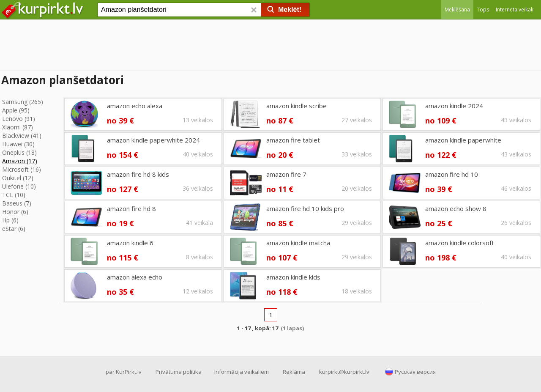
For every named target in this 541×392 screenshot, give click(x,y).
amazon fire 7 (286, 174)
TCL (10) (14, 195)
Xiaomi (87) (18, 127)
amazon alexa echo (135, 277)
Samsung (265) (23, 102)
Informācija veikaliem (242, 372)
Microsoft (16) (22, 169)
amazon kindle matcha (298, 243)
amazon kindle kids (293, 277)
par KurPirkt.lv (124, 372)
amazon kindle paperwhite (463, 140)
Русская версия (415, 372)
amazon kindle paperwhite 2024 (153, 140)
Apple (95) (16, 110)
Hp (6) (10, 220)
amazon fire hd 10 (452, 174)
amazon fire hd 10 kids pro (305, 208)
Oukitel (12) (18, 178)
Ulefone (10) (19, 186)
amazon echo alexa (135, 106)
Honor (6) (15, 212)
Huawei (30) (18, 144)
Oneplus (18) (19, 152)
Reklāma (294, 372)
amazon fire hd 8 (131, 208)
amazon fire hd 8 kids (138, 174)
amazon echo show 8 (456, 208)
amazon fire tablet (293, 140)
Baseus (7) (17, 203)
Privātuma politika (179, 372)
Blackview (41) (22, 136)
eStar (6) (14, 229)
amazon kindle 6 (130, 243)
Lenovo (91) (19, 119)
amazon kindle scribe (296, 106)
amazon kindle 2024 (454, 106)
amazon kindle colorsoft (460, 243)
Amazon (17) (20, 161)
